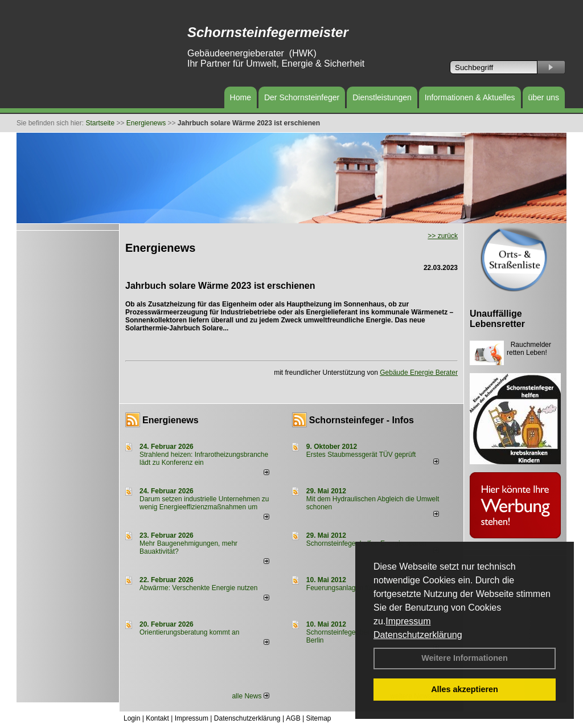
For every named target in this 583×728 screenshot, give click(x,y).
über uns (544, 97)
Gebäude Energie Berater (419, 373)
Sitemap (318, 718)
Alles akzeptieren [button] (465, 689)
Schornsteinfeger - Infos (362, 420)
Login (132, 718)
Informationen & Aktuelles (470, 97)
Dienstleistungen (382, 97)
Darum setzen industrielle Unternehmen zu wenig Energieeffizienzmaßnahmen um (204, 503)
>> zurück (443, 236)
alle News (250, 696)
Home (241, 97)
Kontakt (157, 718)
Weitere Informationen (465, 658)
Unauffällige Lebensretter (497, 319)
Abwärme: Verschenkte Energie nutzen (198, 588)
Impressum (408, 621)
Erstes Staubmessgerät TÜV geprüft (361, 455)
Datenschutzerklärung (418, 635)
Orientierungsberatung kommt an (189, 632)
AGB (293, 718)
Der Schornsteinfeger (302, 97)
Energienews (171, 420)
